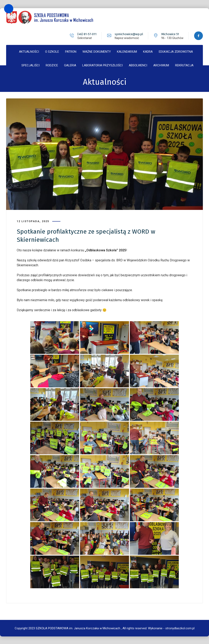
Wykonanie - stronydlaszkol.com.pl (171, 628)
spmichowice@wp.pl (128, 34)
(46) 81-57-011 (87, 34)
